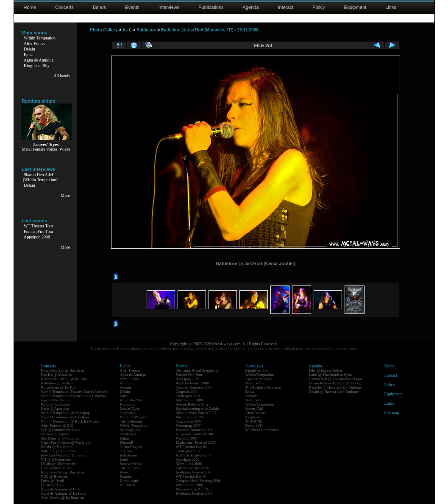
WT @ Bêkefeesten (56, 459)
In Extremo (129, 455)
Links (391, 7)
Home (30, 7)
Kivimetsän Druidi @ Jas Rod (64, 379)
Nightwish (128, 413)
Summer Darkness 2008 (194, 387)
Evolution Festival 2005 (194, 493)
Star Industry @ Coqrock (60, 438)
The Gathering (131, 421)
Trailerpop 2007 (188, 451)
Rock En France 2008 (192, 383)
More (65, 195)
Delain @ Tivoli (53, 485)
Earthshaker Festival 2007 (196, 442)
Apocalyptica (130, 430)
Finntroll (127, 442)
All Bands (128, 485)
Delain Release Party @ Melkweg (335, 383)
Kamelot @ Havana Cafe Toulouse (335, 387)
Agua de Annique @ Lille (61, 489)
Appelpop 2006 (188, 459)
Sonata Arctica (131, 464)
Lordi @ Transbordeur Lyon (331, 375)
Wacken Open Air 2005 (194, 489)
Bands (99, 7)
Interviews (169, 7)
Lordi (124, 459)
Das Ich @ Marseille (57, 375)
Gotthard (127, 451)
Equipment (355, 7)
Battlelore (146, 30)
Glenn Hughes (131, 447)
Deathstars (128, 434)
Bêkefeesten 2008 (189, 400)
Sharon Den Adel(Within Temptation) (40, 177)
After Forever (35, 43)
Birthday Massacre (134, 417)
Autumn (126, 383)
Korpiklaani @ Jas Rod (59, 387)
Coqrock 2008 (187, 392)
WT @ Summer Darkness (61, 430)
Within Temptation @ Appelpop (65, 413)
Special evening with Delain (198, 409)
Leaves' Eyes (130, 409)
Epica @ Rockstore (56, 400)
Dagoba (126, 476)
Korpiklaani (129, 481)
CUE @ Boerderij (55, 476)
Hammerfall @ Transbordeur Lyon (335, 379)
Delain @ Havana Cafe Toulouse (334, 392)
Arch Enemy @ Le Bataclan (63, 498)
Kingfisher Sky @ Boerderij (63, 370)
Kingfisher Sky (37, 66)
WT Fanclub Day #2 (192, 447)
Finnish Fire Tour (39, 231)
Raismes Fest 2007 (190, 417)
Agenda (251, 7)
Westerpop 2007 (188, 426)
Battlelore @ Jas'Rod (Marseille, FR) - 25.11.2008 (210, 30)
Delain (29, 49)
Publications (211, 7)
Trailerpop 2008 (188, 396)
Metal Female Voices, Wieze (46, 149)
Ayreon (125, 387)
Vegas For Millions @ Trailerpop (66, 442)
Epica (29, 55)
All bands (62, 76)
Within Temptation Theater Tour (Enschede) (75, 392)
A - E (127, 30)
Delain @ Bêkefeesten (58, 464)
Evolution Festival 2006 (194, 472)
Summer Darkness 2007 (194, 430)
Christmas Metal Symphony (197, 370)
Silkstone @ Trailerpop (59, 451)
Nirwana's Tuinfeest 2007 (195, 434)
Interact (286, 7)
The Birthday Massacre (263, 387)
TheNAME (254, 421)
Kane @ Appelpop (55, 409)
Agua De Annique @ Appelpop (65, 417)
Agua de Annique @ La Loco (64, 493)
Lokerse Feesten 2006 (193, 468)
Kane (124, 472)
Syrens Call (254, 409)
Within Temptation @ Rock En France (70, 421)
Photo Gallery (104, 30)
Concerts (64, 7)
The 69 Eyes (129, 468)
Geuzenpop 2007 (189, 421)
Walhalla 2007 (187, 438)
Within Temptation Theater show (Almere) (74, 396)
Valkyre (251, 396)
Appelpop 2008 (37, 237)
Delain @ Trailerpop (57, 447)
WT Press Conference (262, 430)
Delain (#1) (254, 426)
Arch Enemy (130, 379)
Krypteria (127, 404)
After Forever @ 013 (57, 426)
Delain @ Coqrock (56, 434)
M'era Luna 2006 (189, 464)
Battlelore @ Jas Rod (57, 383)
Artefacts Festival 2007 (194, 455)
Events (132, 7)
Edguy (125, 438)
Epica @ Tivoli (53, 481)
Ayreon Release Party (192, 404)
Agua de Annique (39, 60)
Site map (392, 413)
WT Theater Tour (38, 226)
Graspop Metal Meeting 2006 (198, 481)
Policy (319, 7)
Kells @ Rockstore (56, 404)
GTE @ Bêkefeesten (57, 468)
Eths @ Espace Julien (326, 370)
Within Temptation (40, 38)
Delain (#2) (254, 400)
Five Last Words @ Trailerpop (64, 455)
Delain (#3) (254, 383)
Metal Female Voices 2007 (196, 413)
